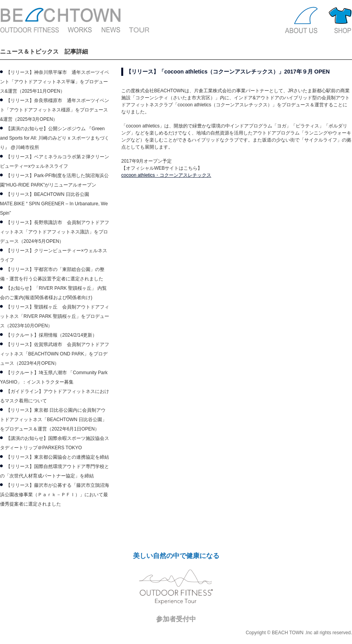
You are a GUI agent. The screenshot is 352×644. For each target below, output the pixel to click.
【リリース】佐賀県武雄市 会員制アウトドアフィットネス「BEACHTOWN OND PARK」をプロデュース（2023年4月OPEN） (55, 354)
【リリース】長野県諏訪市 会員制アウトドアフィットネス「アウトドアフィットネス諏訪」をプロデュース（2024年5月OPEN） (55, 232)
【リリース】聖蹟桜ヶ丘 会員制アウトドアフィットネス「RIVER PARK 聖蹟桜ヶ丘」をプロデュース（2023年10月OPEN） (55, 316)
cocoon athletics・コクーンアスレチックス (166, 175)
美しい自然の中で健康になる (176, 556)
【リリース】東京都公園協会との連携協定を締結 (57, 457)
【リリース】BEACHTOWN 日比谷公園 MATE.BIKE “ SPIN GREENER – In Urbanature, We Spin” (54, 204)
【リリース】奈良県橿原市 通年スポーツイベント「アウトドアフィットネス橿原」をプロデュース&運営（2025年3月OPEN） (55, 110)
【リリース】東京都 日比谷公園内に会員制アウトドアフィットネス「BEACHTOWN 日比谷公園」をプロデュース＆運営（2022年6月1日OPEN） (53, 420)
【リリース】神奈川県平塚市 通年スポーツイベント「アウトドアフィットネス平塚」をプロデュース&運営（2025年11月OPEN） (55, 82)
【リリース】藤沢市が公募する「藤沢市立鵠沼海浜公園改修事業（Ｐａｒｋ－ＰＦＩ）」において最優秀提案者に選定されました (55, 495)
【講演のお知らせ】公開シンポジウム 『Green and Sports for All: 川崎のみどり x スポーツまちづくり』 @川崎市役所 (55, 138)
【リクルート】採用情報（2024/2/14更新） (51, 335)
